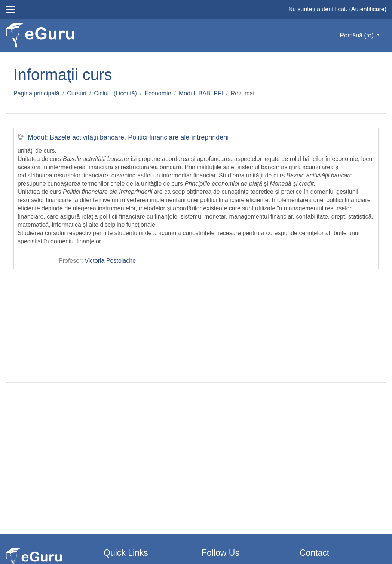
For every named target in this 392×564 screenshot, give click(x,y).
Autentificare (368, 9)
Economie (158, 93)
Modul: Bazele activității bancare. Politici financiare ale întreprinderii (128, 137)
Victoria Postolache (110, 261)
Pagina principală (36, 93)
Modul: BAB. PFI (201, 93)
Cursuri (77, 93)
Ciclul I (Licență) (115, 93)
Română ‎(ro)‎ (358, 35)
